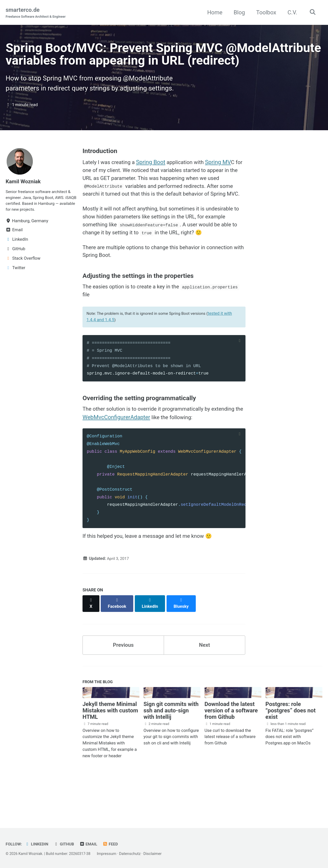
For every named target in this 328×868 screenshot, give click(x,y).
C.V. (291, 12)
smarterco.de (38, 13)
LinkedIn (38, 844)
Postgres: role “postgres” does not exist (291, 746)
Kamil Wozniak (24, 201)
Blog (238, 12)
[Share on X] (91, 639)
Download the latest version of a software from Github (231, 746)
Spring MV (224, 182)
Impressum (112, 854)
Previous (123, 679)
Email (92, 844)
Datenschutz (136, 854)
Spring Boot (154, 182)
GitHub (67, 844)
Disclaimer (159, 854)
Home (213, 12)
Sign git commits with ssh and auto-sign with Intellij (171, 746)
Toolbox (264, 12)
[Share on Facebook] (118, 639)
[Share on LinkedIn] (152, 639)
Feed (115, 844)
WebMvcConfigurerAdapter (126, 455)
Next (204, 679)
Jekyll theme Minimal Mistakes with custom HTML (110, 746)
